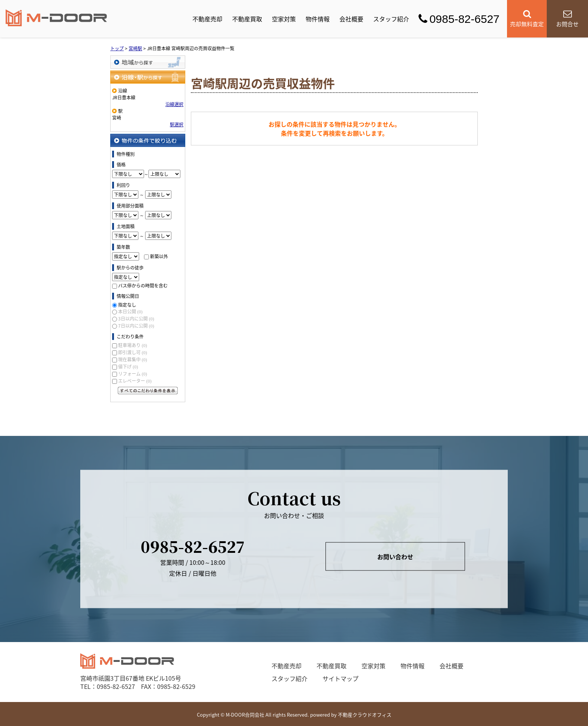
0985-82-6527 (459, 19)
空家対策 (284, 19)
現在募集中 (133, 359)
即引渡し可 (133, 352)
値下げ (128, 367)
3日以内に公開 (136, 319)
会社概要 (351, 19)
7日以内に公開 (136, 326)
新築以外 (159, 256)
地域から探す (148, 62)
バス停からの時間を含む (143, 286)
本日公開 (130, 311)
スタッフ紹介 (391, 19)
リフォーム (133, 374)
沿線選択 (174, 104)
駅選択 (177, 124)
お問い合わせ (395, 556)
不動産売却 (207, 19)
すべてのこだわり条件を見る (148, 391)
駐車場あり (133, 345)
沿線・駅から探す (148, 77)
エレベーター (135, 381)
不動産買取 (247, 19)
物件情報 (318, 19)
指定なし (127, 305)
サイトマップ (340, 678)
